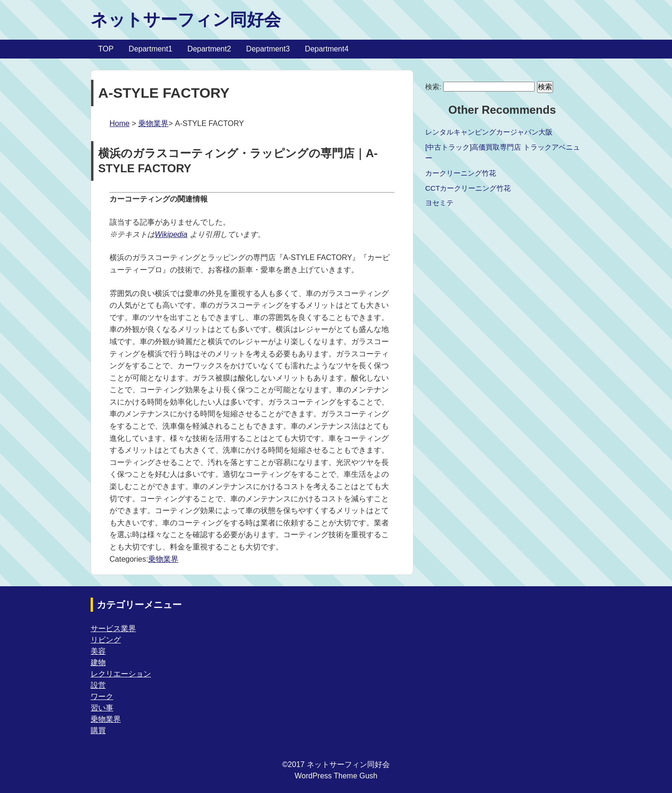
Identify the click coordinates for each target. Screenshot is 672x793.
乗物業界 (153, 123)
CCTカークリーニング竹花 (468, 188)
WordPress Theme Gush (336, 776)
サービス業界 (113, 628)
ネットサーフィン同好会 (186, 20)
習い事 (102, 708)
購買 (98, 730)
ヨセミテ (439, 203)
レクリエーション (121, 674)
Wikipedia (171, 234)
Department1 (151, 49)
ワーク (102, 696)
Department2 (209, 49)
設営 (98, 685)
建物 (98, 662)
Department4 (327, 49)
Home (120, 123)
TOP (106, 49)
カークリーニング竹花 (461, 173)
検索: (433, 87)
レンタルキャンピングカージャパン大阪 (489, 132)
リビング (106, 640)
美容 (98, 651)
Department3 (268, 49)
